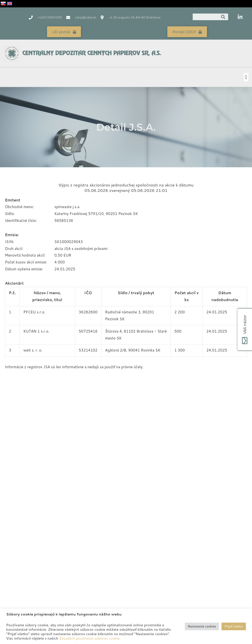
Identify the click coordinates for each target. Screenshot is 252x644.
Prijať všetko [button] (234, 626)
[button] (246, 76)
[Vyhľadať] (223, 17)
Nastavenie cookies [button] (202, 626)
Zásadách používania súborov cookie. (90, 638)
